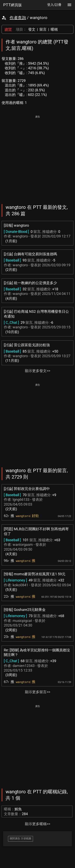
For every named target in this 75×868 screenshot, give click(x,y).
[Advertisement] (37, 157)
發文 (32, 29)
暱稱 (54, 29)
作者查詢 (18, 18)
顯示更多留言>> (38, 692)
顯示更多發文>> (38, 371)
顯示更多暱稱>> (38, 824)
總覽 (8, 29)
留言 (43, 29)
